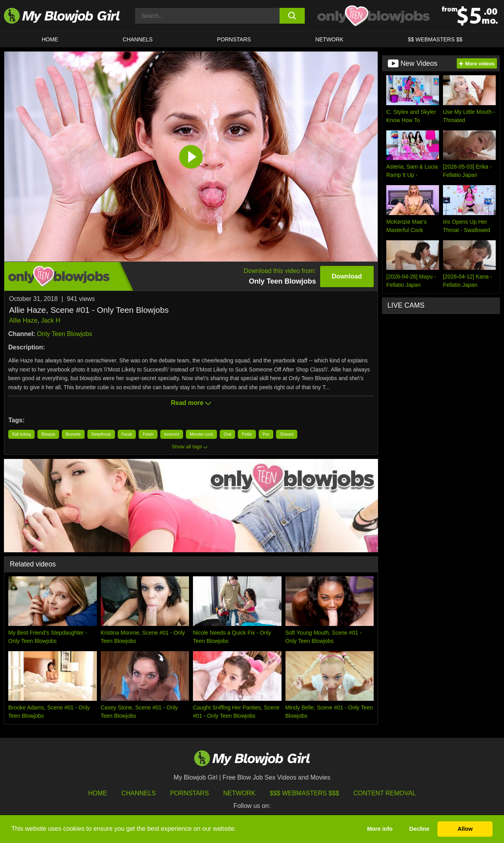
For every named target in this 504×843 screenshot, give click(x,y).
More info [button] (380, 829)
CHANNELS (137, 39)
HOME (50, 39)
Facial (127, 434)
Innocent (172, 434)
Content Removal (385, 793)
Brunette (73, 434)
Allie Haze (23, 320)
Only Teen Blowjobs (65, 334)
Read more (191, 403)
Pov (266, 434)
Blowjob (48, 434)
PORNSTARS (234, 39)
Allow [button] (465, 829)
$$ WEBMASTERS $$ (435, 39)
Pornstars (189, 793)
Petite (247, 434)
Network (330, 39)
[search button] (292, 16)
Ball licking (21, 434)
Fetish (148, 434)
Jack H (51, 320)
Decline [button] (419, 829)
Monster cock (201, 434)
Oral (227, 434)
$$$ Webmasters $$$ (304, 793)
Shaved (287, 434)
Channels (138, 793)
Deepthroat (101, 434)
